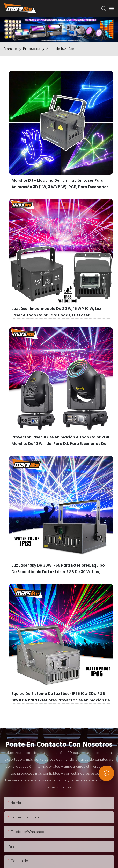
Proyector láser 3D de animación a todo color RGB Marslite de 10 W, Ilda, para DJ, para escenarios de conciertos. (60, 444)
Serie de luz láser (61, 49)
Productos (32, 49)
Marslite (10, 49)
